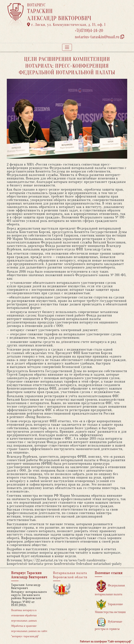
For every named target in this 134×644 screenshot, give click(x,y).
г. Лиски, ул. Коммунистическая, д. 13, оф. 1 (66, 25)
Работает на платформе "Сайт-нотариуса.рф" (106, 642)
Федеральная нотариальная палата (110, 588)
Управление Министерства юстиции (110, 607)
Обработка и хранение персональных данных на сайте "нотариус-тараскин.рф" (29, 631)
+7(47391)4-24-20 (89, 31)
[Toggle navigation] (67, 47)
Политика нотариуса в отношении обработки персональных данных (24, 615)
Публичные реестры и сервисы (108, 624)
